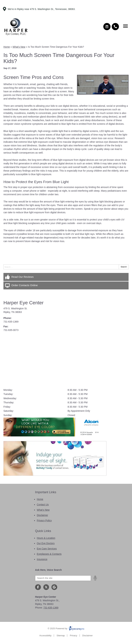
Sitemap (61, 636)
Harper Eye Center (23, 303)
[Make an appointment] (107, 27)
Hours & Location (46, 538)
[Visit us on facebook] (38, 587)
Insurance (42, 559)
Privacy (73, 636)
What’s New (43, 510)
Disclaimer (42, 515)
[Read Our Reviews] (66, 277)
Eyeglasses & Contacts (49, 554)
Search (124, 267)
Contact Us (43, 505)
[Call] (115, 27)
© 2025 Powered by (66, 628)
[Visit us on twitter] (46, 587)
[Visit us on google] (54, 587)
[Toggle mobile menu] (125, 26)
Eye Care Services (47, 549)
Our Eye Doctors (46, 543)
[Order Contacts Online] (66, 285)
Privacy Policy (44, 520)
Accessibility (45, 636)
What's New (19, 47)
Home (7, 47)
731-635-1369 (11, 322)
